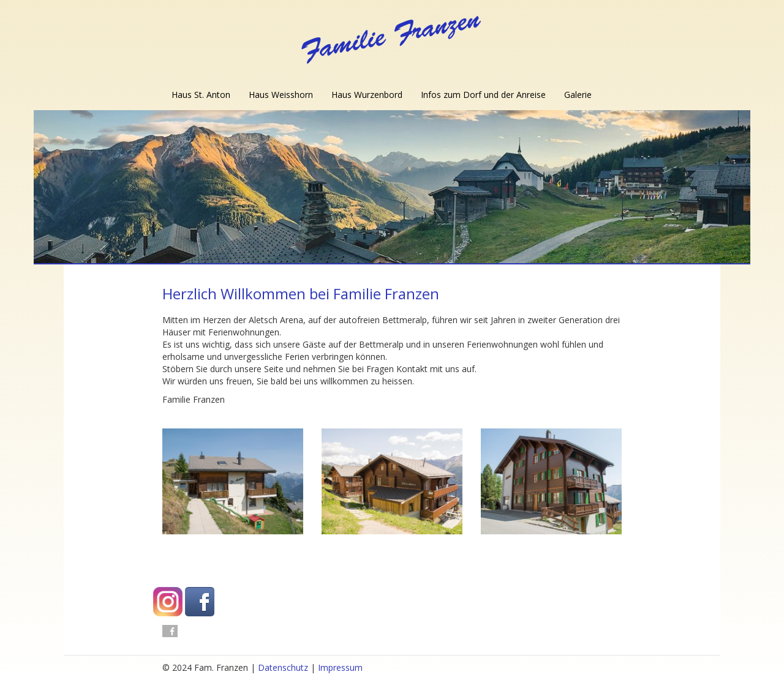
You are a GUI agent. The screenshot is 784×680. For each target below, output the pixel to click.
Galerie (578, 95)
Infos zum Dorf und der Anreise (483, 95)
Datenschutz (283, 667)
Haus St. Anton (201, 95)
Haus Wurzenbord (367, 95)
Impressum (340, 667)
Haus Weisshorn (281, 95)
